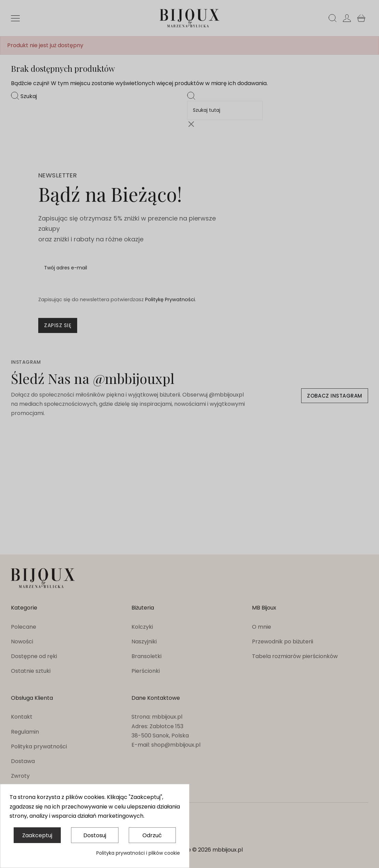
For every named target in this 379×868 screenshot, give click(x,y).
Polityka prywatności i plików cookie (138, 853)
